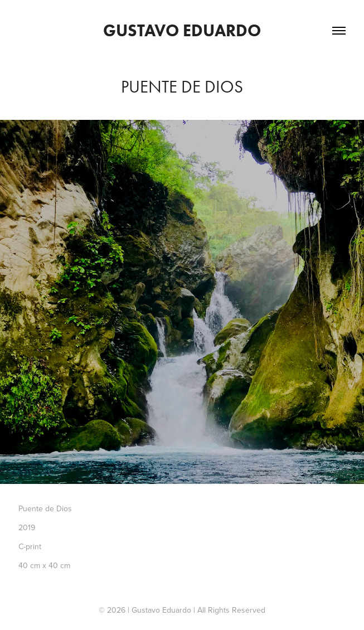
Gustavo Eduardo (182, 30)
